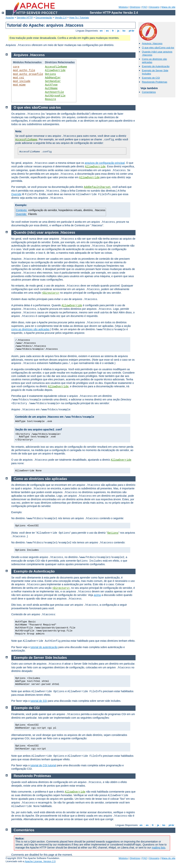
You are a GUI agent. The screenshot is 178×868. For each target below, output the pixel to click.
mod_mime (19, 85)
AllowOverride (55, 70)
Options (50, 74)
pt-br (131, 31)
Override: (21, 214)
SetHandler (53, 81)
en (101, 31)
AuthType (51, 85)
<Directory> (51, 293)
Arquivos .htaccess (152, 43)
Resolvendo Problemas (155, 82)
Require (50, 99)
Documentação (44, 18)
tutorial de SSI (39, 701)
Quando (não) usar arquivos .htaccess (44, 232)
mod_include (22, 81)
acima (97, 595)
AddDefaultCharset (97, 187)
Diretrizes (135, 7)
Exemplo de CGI (151, 78)
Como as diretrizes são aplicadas (40, 479)
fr (113, 31)
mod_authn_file (24, 70)
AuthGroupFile (55, 96)
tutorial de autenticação (44, 647)
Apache (10, 18)
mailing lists (158, 848)
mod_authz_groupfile (28, 74)
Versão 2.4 (61, 18)
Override (16, 194)
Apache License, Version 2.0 (40, 861)
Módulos (123, 7)
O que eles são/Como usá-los (158, 48)
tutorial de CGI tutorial (43, 765)
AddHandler (53, 78)
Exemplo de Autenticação (156, 66)
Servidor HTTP (25, 18)
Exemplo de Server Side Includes (40, 658)
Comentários (149, 92)
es (107, 31)
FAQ (145, 7)
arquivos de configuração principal (105, 163)
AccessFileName (56, 67)
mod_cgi (19, 78)
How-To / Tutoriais (79, 18)
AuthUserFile (54, 92)
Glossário (154, 7)
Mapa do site (168, 7)
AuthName (51, 88)
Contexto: (22, 210)
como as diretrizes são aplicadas (30, 329)
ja (118, 31)
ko (124, 31)
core (16, 67)
